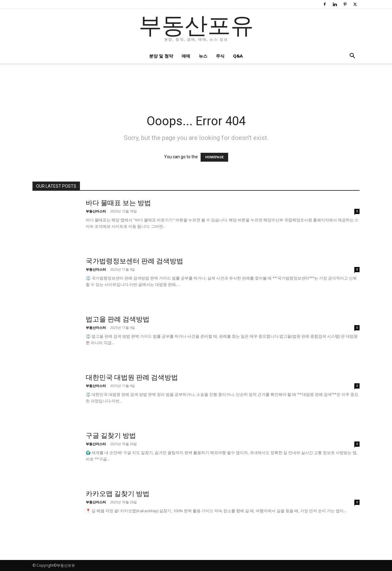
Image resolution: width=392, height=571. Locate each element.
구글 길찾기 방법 (111, 436)
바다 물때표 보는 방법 (118, 203)
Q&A (238, 56)
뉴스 (203, 56)
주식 (220, 56)
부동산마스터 (96, 211)
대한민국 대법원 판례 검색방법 (132, 377)
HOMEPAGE (214, 157)
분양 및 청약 (161, 56)
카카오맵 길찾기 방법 (118, 494)
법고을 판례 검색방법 (118, 319)
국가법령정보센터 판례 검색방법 (134, 261)
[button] (352, 56)
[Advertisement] (196, 85)
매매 (186, 56)
